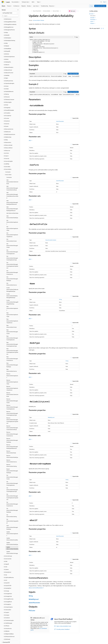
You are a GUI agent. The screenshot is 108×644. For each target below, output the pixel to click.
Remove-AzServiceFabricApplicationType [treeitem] (12, 377)
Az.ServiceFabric (47, 11)
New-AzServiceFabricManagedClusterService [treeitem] (12, 353)
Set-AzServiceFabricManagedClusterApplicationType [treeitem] (12, 485)
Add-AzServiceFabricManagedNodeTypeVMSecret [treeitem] (12, 204)
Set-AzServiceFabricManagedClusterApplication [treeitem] (12, 478)
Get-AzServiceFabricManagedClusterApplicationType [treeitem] (12, 253)
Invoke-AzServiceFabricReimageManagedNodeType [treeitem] (12, 297)
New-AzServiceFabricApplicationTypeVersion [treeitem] (12, 316)
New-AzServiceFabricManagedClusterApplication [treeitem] (12, 333)
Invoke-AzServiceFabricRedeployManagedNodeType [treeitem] (12, 291)
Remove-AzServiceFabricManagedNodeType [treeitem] (12, 435)
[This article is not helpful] (103, 28)
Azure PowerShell (37, 11)
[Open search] (101, 2)
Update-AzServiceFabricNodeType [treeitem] (12, 538)
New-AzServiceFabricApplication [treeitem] (12, 303)
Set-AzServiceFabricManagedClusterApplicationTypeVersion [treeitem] (12, 492)
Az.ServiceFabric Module (39, 20)
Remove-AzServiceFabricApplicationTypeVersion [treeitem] (12, 383)
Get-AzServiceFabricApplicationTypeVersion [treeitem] (12, 230)
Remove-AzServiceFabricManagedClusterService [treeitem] (12, 429)
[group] (54, 76)
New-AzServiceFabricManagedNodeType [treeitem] (12, 360)
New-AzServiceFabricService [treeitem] (12, 365)
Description (93, 16)
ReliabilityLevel (51, 417)
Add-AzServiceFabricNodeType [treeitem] (12, 212)
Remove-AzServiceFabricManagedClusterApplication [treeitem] (12, 402)
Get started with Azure (100, 6)
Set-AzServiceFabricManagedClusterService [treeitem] (12, 499)
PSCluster (32, 610)
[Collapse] (18, 10)
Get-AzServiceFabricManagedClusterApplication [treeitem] (12, 247)
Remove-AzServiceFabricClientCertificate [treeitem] (12, 389)
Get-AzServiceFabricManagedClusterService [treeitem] (12, 267)
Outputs (93, 23)
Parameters (94, 20)
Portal (92, 6)
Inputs (92, 21)
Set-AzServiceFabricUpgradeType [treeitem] (12, 516)
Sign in (105, 2)
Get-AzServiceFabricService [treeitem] (12, 279)
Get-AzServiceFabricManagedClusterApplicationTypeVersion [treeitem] (12, 260)
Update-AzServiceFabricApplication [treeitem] (12, 529)
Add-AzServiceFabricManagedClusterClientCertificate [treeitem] (12, 183)
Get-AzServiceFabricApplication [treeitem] (12, 217)
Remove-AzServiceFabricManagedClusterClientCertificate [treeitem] (12, 423)
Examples (93, 18)
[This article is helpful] (101, 28)
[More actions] (78, 11)
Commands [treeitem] (8, 167)
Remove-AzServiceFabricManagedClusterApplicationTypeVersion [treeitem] (12, 415)
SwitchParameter (60, 121)
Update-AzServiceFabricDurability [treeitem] (12, 534)
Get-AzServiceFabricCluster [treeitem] (12, 235)
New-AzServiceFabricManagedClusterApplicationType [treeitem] (12, 339)
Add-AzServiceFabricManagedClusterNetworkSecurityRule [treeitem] (12, 190)
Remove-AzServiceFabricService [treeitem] (12, 456)
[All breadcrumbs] (30, 11)
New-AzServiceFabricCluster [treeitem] (12, 321)
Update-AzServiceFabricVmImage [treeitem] (12, 547)
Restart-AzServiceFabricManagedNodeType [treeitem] (12, 466)
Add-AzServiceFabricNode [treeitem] (12, 208)
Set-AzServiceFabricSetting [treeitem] (12, 511)
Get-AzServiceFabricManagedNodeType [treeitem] (12, 274)
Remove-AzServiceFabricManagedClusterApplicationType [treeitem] (12, 408)
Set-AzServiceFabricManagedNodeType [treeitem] (12, 505)
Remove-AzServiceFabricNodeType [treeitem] (12, 451)
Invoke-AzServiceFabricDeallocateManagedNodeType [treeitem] (12, 284)
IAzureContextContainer (51, 240)
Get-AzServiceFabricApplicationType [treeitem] (12, 223)
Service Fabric (56, 11)
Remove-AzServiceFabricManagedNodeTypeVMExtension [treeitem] (12, 441)
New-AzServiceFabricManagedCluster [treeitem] (12, 327)
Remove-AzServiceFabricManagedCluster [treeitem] (12, 396)
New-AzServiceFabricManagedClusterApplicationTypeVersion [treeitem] (12, 346)
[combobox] (10, 13)
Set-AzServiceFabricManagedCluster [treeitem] (12, 472)
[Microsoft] (3, 2)
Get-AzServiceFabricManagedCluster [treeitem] (12, 240)
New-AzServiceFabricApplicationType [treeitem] (12, 310)
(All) (31, 140)
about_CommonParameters (36, 588)
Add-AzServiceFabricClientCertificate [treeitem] (12, 177)
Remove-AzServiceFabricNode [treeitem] (11, 447)
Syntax (92, 14)
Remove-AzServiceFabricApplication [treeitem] (12, 371)
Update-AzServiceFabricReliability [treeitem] (12, 543)
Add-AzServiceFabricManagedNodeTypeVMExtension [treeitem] (12, 197)
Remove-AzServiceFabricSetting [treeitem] (12, 460)
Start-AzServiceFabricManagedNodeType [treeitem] (12, 522)
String (60, 299)
